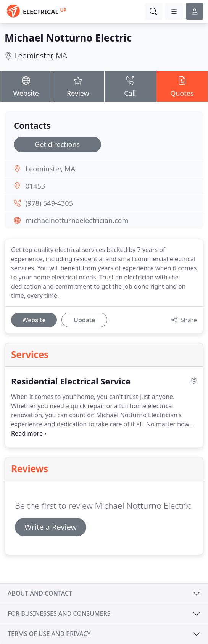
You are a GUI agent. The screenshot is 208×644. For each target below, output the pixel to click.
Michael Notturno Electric (68, 38)
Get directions (57, 144)
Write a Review (51, 527)
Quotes (182, 86)
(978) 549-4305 (49, 203)
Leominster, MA (41, 56)
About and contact (40, 593)
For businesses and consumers (59, 613)
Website (26, 86)
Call (130, 86)
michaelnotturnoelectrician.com (77, 220)
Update (84, 320)
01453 (35, 186)
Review (78, 86)
